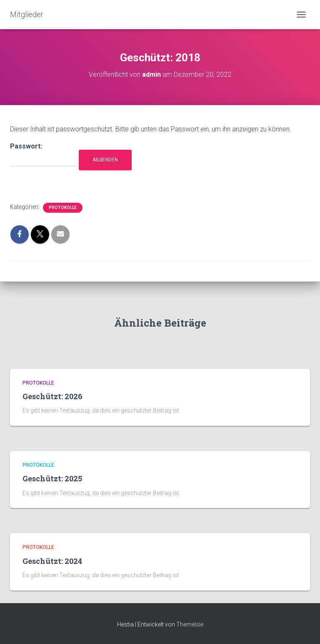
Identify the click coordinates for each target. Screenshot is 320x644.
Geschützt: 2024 (52, 561)
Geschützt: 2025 (52, 478)
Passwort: (43, 155)
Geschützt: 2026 (52, 396)
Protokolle (63, 208)
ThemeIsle (190, 624)
